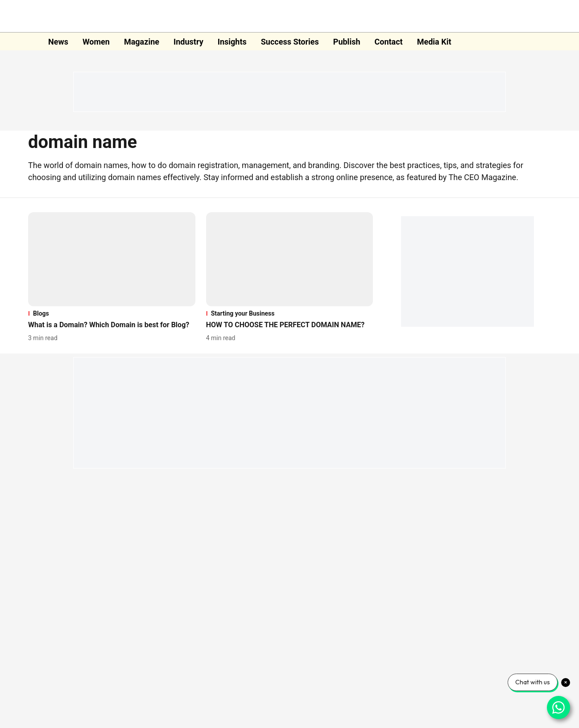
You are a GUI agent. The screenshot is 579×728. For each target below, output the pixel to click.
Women (96, 42)
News (58, 42)
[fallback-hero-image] (112, 259)
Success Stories (290, 42)
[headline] (112, 325)
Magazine (142, 42)
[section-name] (112, 313)
